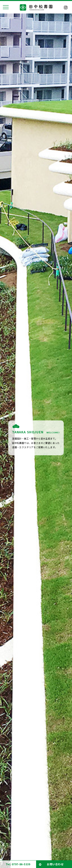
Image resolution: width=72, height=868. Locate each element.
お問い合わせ (55, 864)
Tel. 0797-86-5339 (18, 864)
